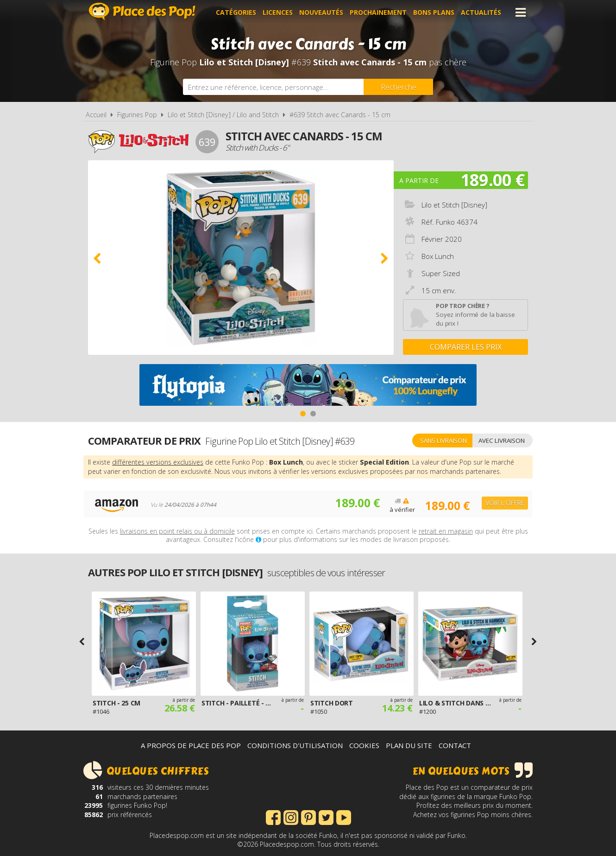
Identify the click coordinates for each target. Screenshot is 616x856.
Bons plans (434, 12)
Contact (455, 745)
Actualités (481, 12)
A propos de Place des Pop (191, 745)
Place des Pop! (142, 11)
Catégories (236, 12)
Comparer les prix (466, 347)
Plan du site (409, 745)
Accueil (96, 115)
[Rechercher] (398, 87)
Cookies (364, 745)
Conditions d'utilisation (295, 745)
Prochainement (379, 12)
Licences (278, 12)
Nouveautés (322, 12)
